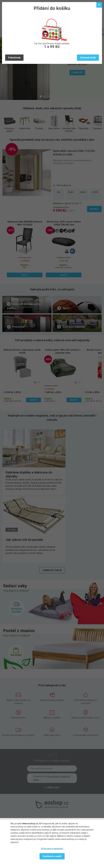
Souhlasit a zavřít (52, 856)
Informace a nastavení (52, 848)
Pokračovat (14, 58)
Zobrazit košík (88, 58)
